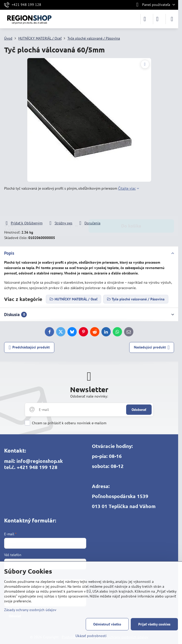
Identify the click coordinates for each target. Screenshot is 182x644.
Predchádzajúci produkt (29, 348)
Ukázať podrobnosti (91, 636)
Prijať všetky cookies (154, 624)
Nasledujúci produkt (152, 348)
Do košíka (131, 206)
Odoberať (139, 410)
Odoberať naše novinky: (89, 396)
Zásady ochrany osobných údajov (30, 610)
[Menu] (172, 19)
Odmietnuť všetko (107, 624)
